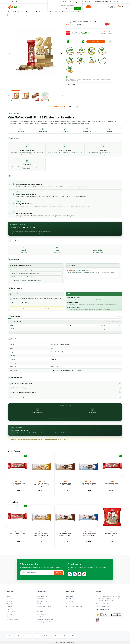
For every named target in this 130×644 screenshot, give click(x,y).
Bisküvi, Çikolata (26, 15)
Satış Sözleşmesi (41, 614)
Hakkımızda (69, 596)
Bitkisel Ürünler (91, 12)
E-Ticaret (60, 642)
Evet (77, 8)
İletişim (105, 2)
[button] (34, 88)
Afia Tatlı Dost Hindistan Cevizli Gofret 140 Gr (89, 484)
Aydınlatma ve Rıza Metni (44, 601)
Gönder (59, 573)
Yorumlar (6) (73, 107)
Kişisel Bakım (50, 12)
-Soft (57, 642)
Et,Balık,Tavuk (11, 604)
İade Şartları (40, 612)
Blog (87, 2)
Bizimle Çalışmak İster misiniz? (75, 606)
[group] (35, 52)
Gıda (10, 12)
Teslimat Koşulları (42, 609)
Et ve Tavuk (33, 12)
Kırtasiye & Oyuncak (79, 12)
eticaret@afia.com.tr (104, 606)
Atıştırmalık (16, 12)
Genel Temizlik (60, 12)
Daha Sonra (68, 8)
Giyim (9, 617)
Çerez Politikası (41, 599)
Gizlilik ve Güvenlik (42, 596)
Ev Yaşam (69, 12)
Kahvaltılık (24, 12)
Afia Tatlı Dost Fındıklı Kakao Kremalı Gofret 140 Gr (41, 485)
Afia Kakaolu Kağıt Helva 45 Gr (112, 535)
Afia (67, 24)
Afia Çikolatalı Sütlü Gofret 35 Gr (18, 484)
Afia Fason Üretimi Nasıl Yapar (45, 619)
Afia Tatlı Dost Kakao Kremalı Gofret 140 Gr (65, 484)
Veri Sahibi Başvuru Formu (44, 606)
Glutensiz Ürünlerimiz (116, 2)
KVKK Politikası (41, 604)
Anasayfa (11, 15)
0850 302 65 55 (13, 2)
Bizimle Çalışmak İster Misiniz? (45, 622)
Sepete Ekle (96, 42)
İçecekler (42, 12)
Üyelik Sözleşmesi (42, 617)
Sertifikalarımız (96, 2)
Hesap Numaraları (71, 599)
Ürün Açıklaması (58, 106)
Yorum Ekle (110, 34)
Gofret (33, 15)
